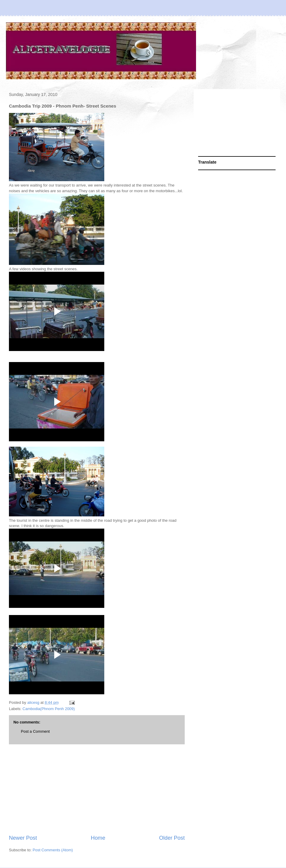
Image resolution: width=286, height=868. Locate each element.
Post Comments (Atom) (53, 850)
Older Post (172, 838)
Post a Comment (35, 731)
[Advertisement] (97, 789)
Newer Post (23, 838)
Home (98, 838)
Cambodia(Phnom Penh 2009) (49, 709)
